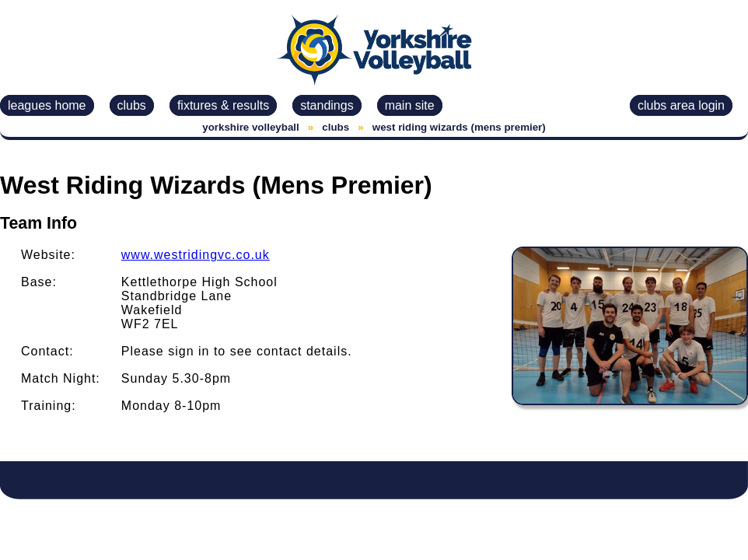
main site (410, 105)
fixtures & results (223, 105)
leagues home (47, 105)
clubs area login (681, 105)
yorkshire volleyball (250, 127)
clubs (132, 105)
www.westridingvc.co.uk (196, 255)
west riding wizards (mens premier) (459, 127)
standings (327, 105)
